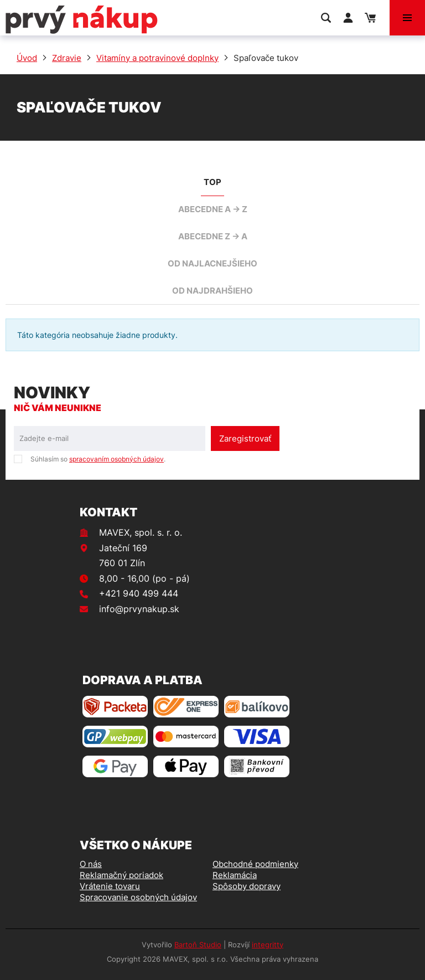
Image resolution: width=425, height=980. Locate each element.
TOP (212, 182)
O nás (91, 864)
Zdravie (67, 58)
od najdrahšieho (212, 291)
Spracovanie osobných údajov (138, 897)
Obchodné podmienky (255, 864)
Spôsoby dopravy (247, 886)
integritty (268, 945)
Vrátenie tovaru (110, 886)
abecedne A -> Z (213, 209)
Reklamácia (235, 875)
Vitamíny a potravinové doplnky (157, 58)
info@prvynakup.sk (139, 609)
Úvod (27, 58)
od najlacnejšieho (212, 263)
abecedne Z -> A (213, 236)
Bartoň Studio (198, 945)
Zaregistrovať (245, 438)
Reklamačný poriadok (121, 875)
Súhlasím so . (98, 459)
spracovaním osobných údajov (116, 459)
